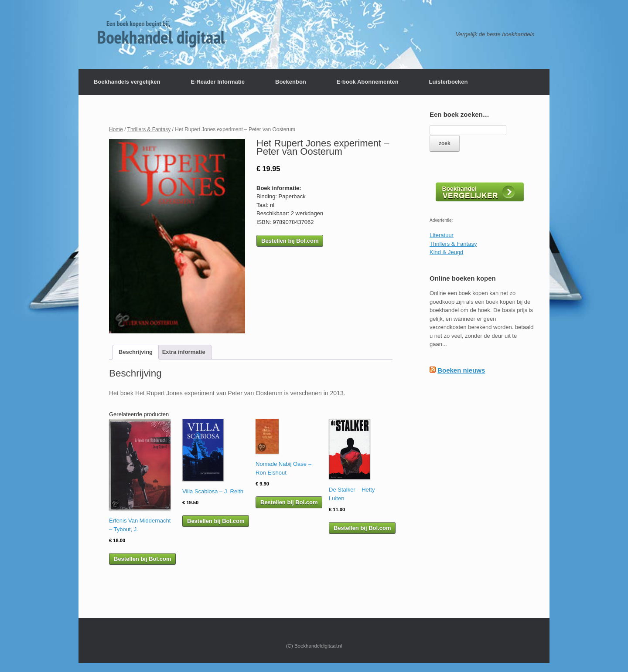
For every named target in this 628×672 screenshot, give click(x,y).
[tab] (136, 352)
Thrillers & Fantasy (149, 129)
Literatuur (442, 235)
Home (116, 129)
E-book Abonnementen (368, 82)
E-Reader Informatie (218, 82)
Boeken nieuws (461, 370)
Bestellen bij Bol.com (290, 241)
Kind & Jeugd (446, 252)
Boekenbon (291, 82)
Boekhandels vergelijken (127, 82)
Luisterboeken (449, 82)
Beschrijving (136, 352)
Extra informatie (184, 352)
